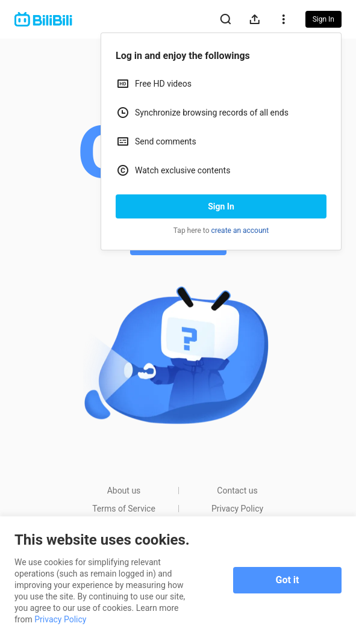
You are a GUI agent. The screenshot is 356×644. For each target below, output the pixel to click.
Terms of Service (124, 509)
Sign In (221, 206)
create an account (240, 231)
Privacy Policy (237, 509)
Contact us (237, 491)
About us (124, 491)
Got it (288, 580)
